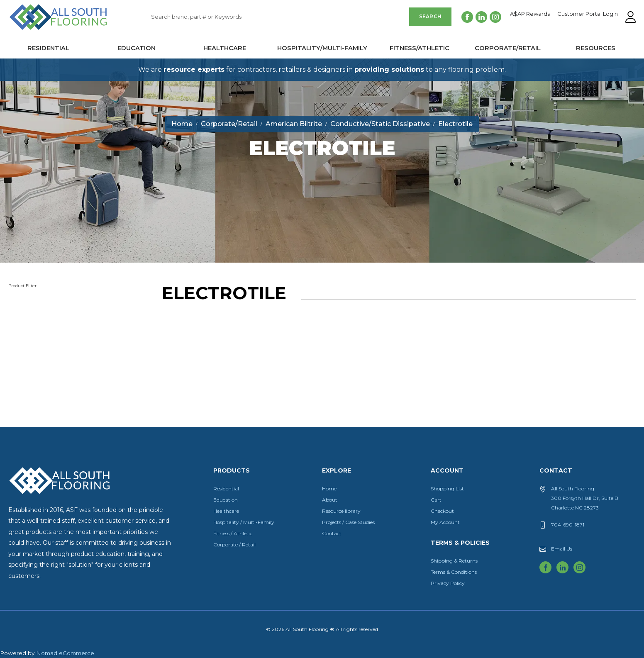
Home (329, 489)
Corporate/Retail (508, 48)
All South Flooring (39, 31)
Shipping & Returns (454, 561)
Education (137, 48)
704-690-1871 (568, 525)
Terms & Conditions (454, 572)
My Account (445, 522)
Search (431, 16)
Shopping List (447, 489)
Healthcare (225, 48)
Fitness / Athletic (233, 533)
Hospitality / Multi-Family (244, 522)
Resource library (341, 511)
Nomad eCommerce (65, 653)
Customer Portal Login (588, 14)
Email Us (562, 549)
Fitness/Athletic (420, 48)
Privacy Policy (448, 583)
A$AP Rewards (530, 14)
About (330, 500)
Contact (332, 533)
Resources (596, 48)
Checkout (442, 511)
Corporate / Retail (234, 545)
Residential (48, 48)
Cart (436, 500)
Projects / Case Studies (348, 522)
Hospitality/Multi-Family (322, 48)
